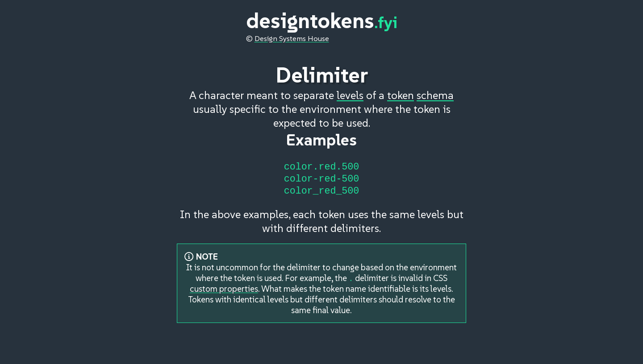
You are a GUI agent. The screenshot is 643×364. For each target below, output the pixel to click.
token (401, 91)
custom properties (224, 293)
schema (435, 91)
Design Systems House (292, 39)
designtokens (322, 21)
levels (350, 91)
